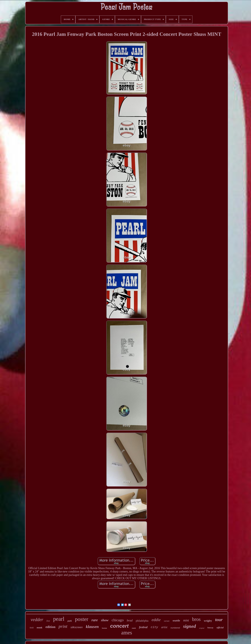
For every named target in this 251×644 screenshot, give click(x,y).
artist (164, 627)
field (32, 628)
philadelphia (142, 621)
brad (130, 620)
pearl (59, 619)
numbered (175, 628)
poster (82, 619)
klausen (92, 627)
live (48, 621)
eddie (156, 620)
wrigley (208, 621)
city (154, 627)
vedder (37, 620)
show (105, 620)
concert (119, 626)
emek (134, 628)
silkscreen (77, 627)
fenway (210, 628)
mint (186, 620)
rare (95, 620)
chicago (118, 620)
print (63, 626)
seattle (176, 621)
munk (39, 628)
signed (190, 626)
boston (104, 628)
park (70, 621)
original (202, 628)
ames (127, 633)
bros (196, 619)
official (220, 628)
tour (219, 620)
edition (50, 627)
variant (167, 621)
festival (143, 627)
